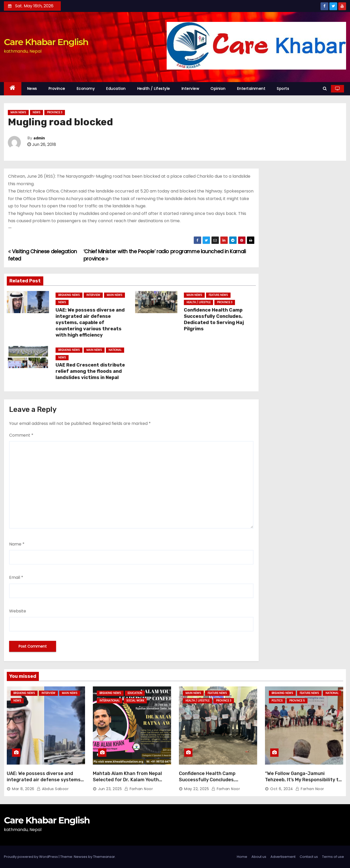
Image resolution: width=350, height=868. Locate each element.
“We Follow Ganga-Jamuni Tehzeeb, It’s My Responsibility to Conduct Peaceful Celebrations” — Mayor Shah (303, 783)
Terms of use (333, 857)
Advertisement (283, 857)
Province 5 (297, 701)
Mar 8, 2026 (23, 789)
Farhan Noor (139, 789)
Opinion (218, 89)
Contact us (309, 857)
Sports (283, 89)
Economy (86, 89)
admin (39, 138)
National (115, 350)
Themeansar (104, 857)
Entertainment (251, 89)
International (110, 701)
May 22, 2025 (197, 789)
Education (116, 89)
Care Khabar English (46, 42)
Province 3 (55, 112)
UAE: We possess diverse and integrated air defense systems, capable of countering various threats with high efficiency (90, 323)
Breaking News (69, 295)
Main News (18, 112)
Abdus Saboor (53, 789)
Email (16, 577)
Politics (277, 701)
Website (18, 611)
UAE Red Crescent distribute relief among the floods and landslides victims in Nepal (90, 371)
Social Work (135, 701)
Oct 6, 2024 (282, 789)
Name (17, 544)
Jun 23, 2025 (110, 789)
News (32, 89)
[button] (325, 88)
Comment (21, 435)
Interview (190, 89)
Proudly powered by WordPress (31, 857)
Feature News (218, 295)
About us (259, 857)
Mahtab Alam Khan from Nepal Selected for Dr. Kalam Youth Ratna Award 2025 (127, 780)
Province (57, 89)
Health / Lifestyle (154, 89)
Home (242, 857)
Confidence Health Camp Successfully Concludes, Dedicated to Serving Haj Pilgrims (214, 319)
